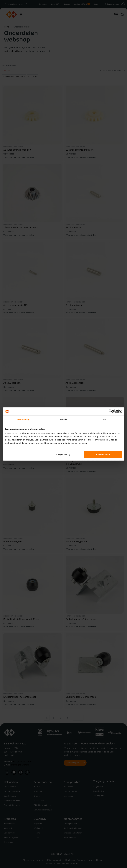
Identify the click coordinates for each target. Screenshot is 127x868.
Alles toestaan (103, 455)
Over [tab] (104, 419)
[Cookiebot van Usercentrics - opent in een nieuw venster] (111, 412)
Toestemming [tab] (23, 419)
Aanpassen (63, 455)
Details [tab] (64, 419)
